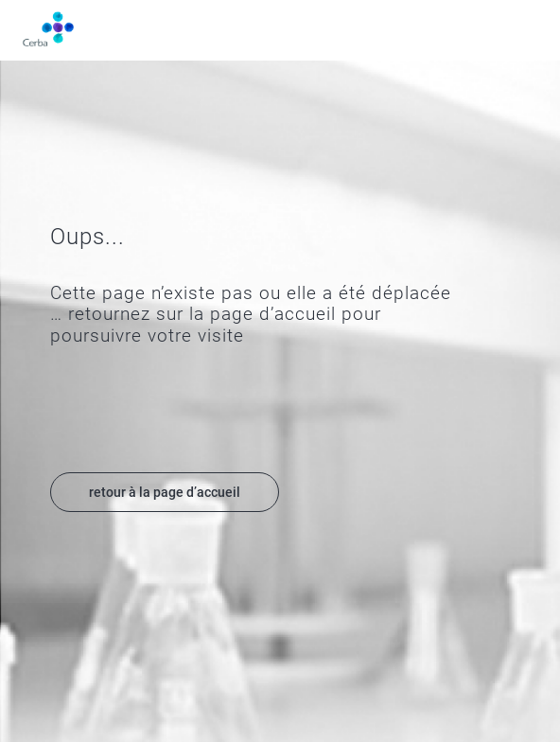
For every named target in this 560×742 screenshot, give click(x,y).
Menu (526, 30)
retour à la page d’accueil (165, 492)
